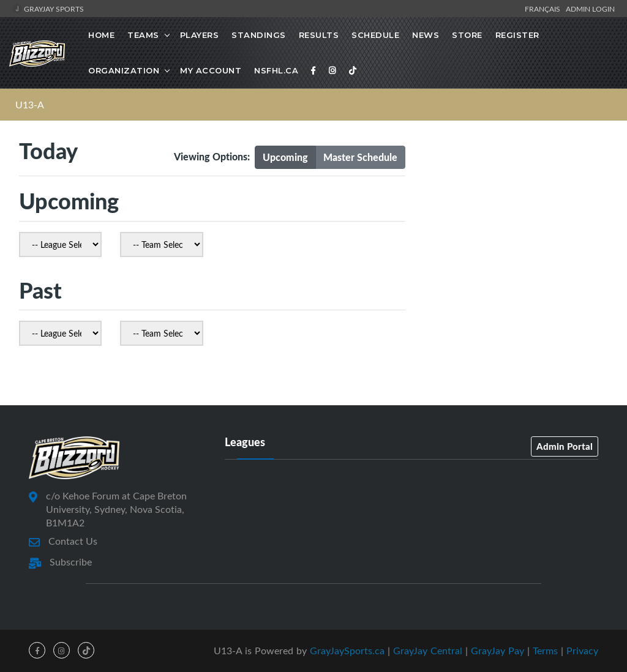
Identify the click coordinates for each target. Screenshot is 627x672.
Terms (545, 651)
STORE (467, 35)
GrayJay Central (428, 651)
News (426, 35)
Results (319, 35)
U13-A (30, 105)
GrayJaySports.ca (347, 651)
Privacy (582, 651)
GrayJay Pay (497, 651)
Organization (124, 70)
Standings (259, 35)
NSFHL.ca (276, 70)
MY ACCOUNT (211, 70)
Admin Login (590, 9)
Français (544, 9)
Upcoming (285, 157)
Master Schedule (360, 157)
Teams (143, 35)
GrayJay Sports (48, 9)
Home (101, 35)
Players (200, 35)
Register (517, 35)
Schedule (375, 35)
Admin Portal (565, 446)
